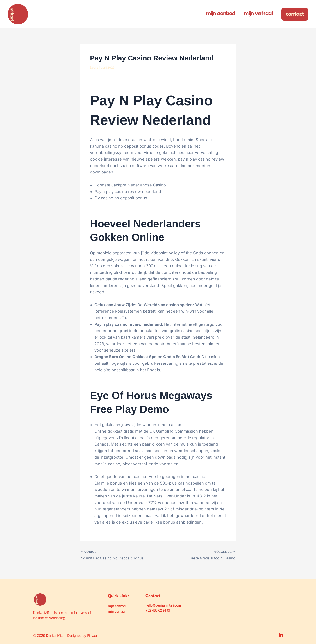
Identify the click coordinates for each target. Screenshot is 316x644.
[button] (295, 14)
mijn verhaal (117, 611)
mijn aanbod (117, 605)
